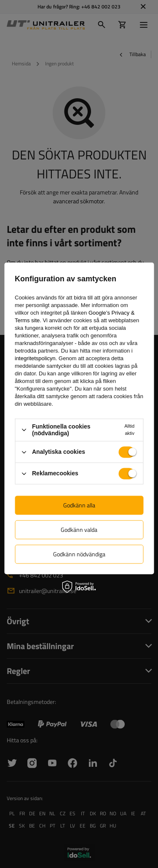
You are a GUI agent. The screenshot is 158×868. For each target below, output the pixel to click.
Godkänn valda (79, 530)
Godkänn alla (79, 505)
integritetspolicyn (35, 358)
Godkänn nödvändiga (79, 554)
